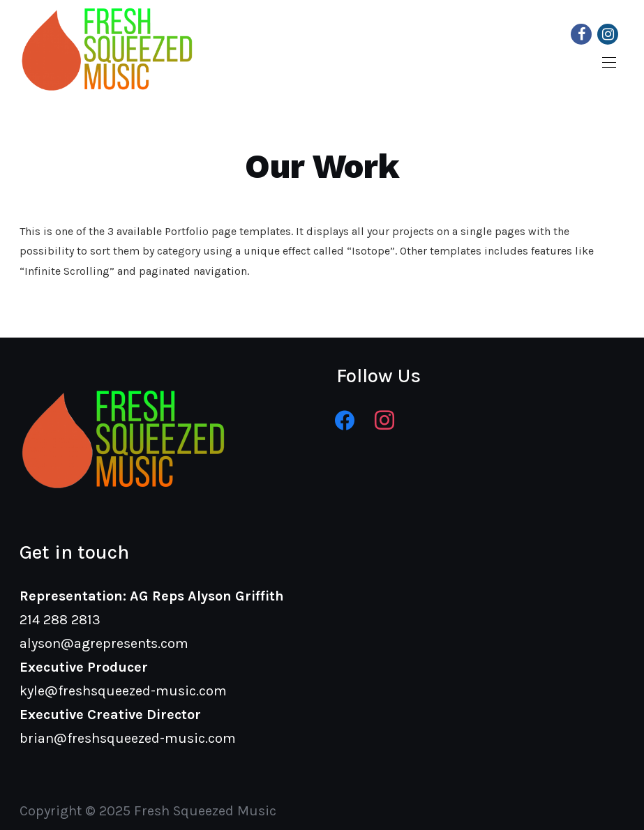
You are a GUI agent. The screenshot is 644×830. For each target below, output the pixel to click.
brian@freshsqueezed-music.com (128, 738)
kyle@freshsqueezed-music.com (123, 691)
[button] (609, 63)
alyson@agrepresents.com (104, 643)
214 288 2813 (60, 620)
